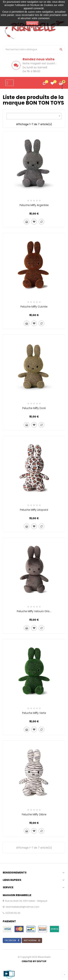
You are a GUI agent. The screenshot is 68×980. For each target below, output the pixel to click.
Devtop (42, 961)
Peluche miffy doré (34, 408)
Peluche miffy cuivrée (34, 307)
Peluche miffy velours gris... (34, 611)
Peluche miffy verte (34, 713)
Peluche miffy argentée (34, 205)
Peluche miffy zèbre (34, 814)
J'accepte (32, 23)
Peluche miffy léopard (34, 510)
